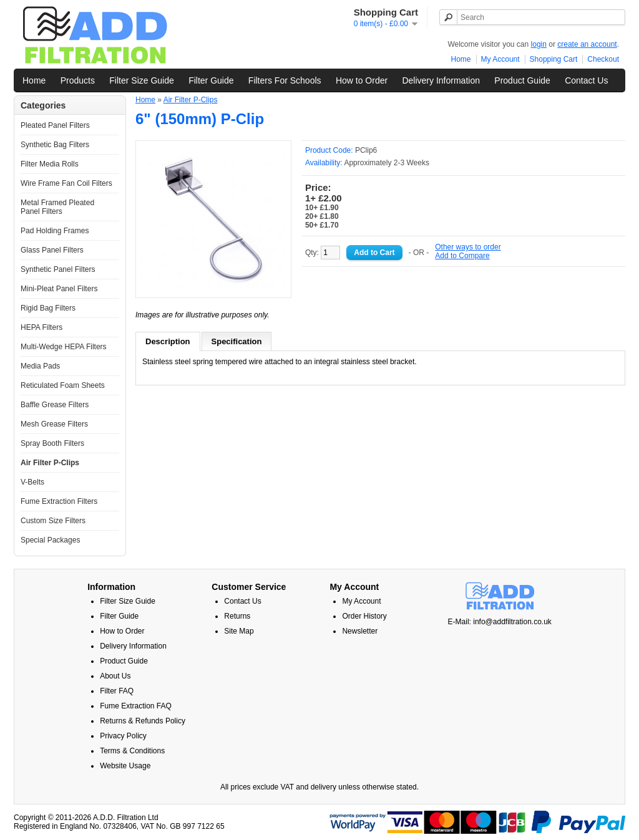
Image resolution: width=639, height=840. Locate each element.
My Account (500, 59)
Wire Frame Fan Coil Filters (66, 183)
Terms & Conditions (132, 751)
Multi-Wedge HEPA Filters (64, 347)
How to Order (362, 80)
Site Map (239, 631)
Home (461, 59)
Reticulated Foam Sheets (63, 385)
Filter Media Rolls (50, 164)
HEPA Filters (41, 327)
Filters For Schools (285, 80)
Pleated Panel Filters (55, 125)
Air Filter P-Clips (50, 463)
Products (78, 80)
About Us (115, 676)
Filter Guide (211, 80)
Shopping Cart (554, 59)
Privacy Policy (123, 736)
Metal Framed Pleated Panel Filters (57, 207)
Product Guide (522, 80)
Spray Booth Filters (52, 443)
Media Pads (40, 366)
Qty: (323, 253)
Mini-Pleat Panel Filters (59, 289)
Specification (237, 341)
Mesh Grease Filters (54, 424)
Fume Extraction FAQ (136, 706)
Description (168, 341)
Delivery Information (441, 80)
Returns (237, 616)
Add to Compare (462, 256)
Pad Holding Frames (55, 231)
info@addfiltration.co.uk (512, 622)
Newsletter (360, 631)
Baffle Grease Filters (55, 405)
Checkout (603, 59)
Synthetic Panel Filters (58, 269)
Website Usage (125, 766)
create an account (587, 44)
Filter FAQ (117, 691)
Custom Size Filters (53, 521)
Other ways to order (468, 247)
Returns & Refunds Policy (143, 721)
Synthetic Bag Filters (55, 145)
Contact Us (586, 80)
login (539, 44)
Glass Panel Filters (52, 250)
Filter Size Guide (141, 80)
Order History (364, 616)
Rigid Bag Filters (48, 308)
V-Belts (32, 482)
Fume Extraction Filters (59, 501)
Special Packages (50, 540)
